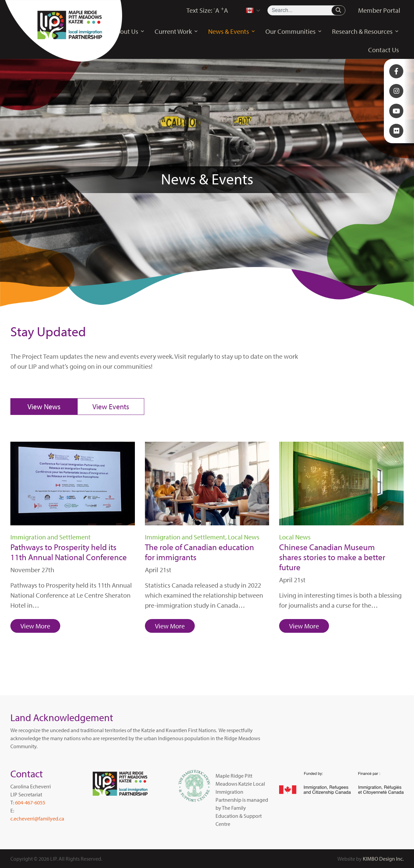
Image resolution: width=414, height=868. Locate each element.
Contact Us (384, 50)
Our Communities (294, 31)
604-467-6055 (30, 802)
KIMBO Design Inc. (383, 859)
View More (35, 626)
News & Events (232, 31)
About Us (129, 31)
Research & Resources (365, 31)
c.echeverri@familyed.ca (37, 818)
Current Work (176, 31)
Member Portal (379, 10)
